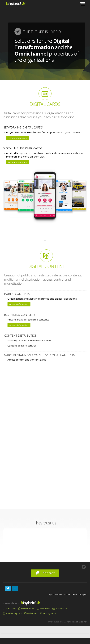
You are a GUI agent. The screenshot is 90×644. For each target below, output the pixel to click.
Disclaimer (83, 622)
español (67, 594)
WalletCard (31, 613)
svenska (59, 594)
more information (17, 138)
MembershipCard (12, 613)
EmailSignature (48, 613)
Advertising (43, 609)
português (83, 594)
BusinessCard (60, 609)
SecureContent (26, 609)
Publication (9, 609)
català (74, 594)
